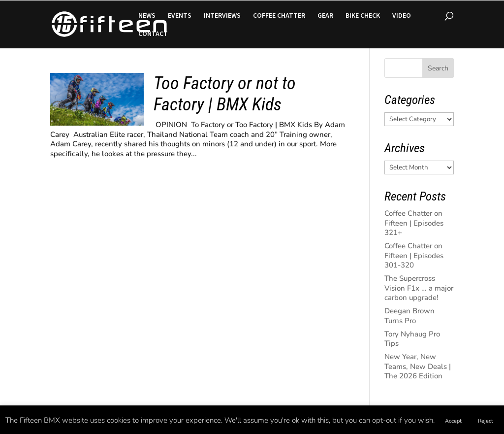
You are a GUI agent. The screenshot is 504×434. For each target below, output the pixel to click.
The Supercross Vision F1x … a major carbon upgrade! (419, 288)
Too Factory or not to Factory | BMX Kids (225, 94)
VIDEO (402, 16)
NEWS (147, 16)
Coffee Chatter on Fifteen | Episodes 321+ (414, 223)
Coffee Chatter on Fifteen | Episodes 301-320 (414, 255)
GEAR (325, 16)
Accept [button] (453, 421)
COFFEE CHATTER (279, 16)
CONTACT (153, 34)
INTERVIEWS (222, 16)
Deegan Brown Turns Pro (409, 316)
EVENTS (180, 16)
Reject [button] (486, 421)
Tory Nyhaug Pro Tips (412, 339)
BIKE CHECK (363, 16)
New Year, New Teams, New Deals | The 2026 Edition (418, 366)
